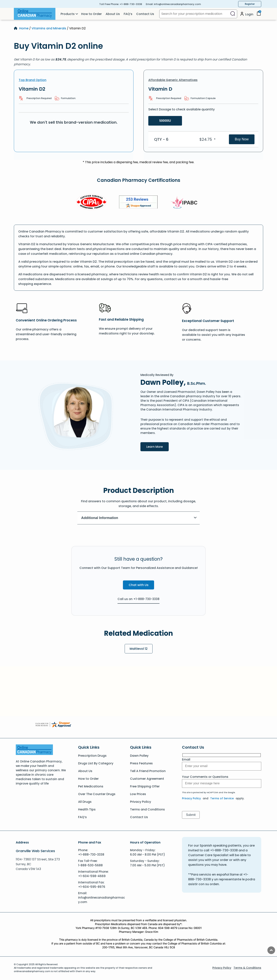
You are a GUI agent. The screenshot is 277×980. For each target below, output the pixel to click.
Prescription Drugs (92, 756)
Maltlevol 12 (139, 649)
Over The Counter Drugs (97, 794)
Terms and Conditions (147, 809)
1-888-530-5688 (90, 865)
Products (68, 14)
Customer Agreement (147, 779)
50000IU (165, 121)
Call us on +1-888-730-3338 (138, 599)
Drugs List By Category (96, 763)
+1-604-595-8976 (92, 887)
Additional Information (139, 518)
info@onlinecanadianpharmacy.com (177, 4)
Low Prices (138, 794)
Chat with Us (139, 585)
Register (250, 4)
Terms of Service (222, 798)
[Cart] (259, 15)
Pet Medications (91, 786)
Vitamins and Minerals (49, 28)
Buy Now (242, 139)
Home (24, 28)
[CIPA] (92, 203)
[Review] (138, 203)
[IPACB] (185, 203)
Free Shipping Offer (145, 786)
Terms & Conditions (247, 968)
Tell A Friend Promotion (148, 771)
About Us (113, 14)
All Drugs (85, 802)
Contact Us (145, 14)
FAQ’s (128, 14)
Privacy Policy (141, 802)
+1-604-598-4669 (92, 876)
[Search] (233, 14)
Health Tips (87, 809)
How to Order (91, 14)
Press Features (141, 763)
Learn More (158, 446)
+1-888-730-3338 (131, 4)
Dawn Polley (139, 756)
